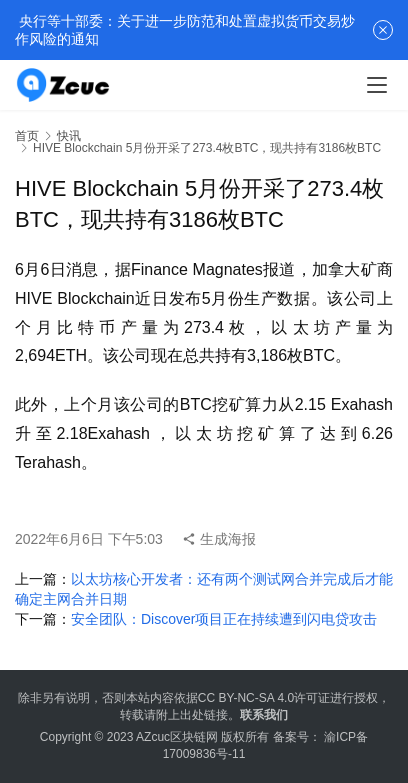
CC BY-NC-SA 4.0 (246, 698)
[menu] (377, 85)
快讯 (69, 136)
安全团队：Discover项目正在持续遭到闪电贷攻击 (224, 619)
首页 (27, 136)
